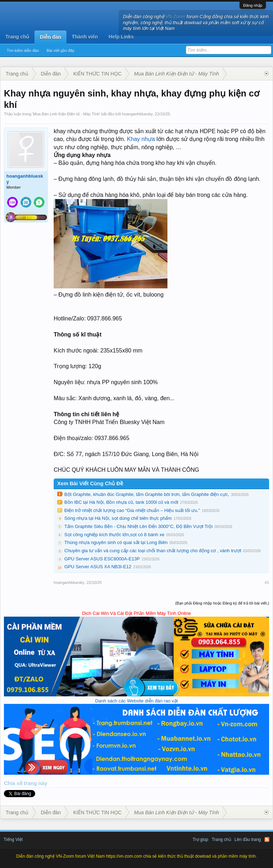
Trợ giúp (200, 840)
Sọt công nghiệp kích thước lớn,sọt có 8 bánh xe (114, 535)
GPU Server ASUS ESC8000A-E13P (102, 559)
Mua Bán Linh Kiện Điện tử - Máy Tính (66, 114)
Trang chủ (17, 37)
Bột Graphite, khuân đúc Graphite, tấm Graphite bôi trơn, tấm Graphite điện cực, (147, 494)
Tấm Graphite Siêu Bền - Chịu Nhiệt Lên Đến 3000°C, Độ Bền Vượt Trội (138, 526)
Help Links (121, 37)
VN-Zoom (176, 17)
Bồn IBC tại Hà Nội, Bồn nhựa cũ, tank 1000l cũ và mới (121, 502)
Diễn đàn (50, 37)
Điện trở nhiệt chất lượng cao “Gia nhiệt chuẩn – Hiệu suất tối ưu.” (132, 510)
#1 (267, 582)
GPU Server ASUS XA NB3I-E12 (98, 567)
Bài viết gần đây (60, 51)
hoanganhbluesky (137, 114)
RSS (267, 840)
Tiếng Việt (13, 840)
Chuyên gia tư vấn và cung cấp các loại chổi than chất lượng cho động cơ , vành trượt (153, 551)
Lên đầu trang (248, 840)
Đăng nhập (253, 5)
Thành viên (85, 37)
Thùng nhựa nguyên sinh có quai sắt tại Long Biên (116, 542)
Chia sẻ (14, 783)
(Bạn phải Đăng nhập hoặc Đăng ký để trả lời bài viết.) (222, 603)
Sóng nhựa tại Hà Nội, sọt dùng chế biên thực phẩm (118, 518)
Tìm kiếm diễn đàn (23, 51)
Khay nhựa (141, 139)
